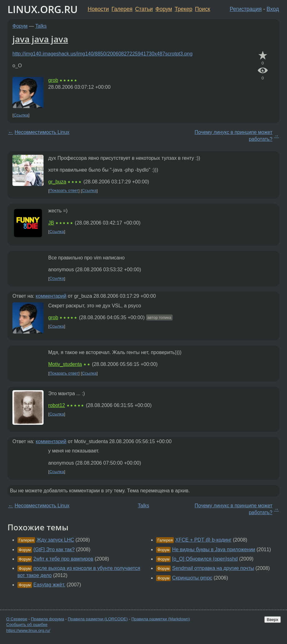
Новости (98, 9)
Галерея (122, 9)
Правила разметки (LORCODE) (98, 619)
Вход (273, 9)
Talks (41, 26)
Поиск (203, 9)
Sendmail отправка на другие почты (213, 568)
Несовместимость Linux (42, 132)
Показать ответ (64, 191)
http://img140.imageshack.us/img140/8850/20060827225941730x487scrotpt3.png (102, 54)
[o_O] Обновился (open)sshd (205, 559)
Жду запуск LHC (56, 540)
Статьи (144, 9)
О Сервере (17, 619)
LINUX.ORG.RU (43, 9)
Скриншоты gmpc (192, 578)
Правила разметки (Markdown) (160, 619)
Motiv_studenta (65, 364)
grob (53, 80)
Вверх (273, 620)
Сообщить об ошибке (27, 625)
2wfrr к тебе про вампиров (63, 559)
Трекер (184, 9)
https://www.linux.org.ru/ (28, 630)
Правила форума (48, 619)
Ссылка (21, 115)
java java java (40, 39)
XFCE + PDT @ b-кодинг (204, 540)
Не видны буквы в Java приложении (214, 549)
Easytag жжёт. (49, 585)
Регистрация (246, 9)
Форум (164, 9)
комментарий (51, 296)
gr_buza (57, 182)
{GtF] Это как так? (54, 549)
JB (51, 223)
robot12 (57, 405)
